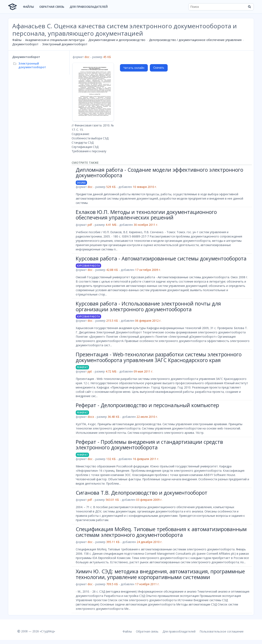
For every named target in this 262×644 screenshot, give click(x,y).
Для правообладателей (89, 7)
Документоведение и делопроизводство (117, 40)
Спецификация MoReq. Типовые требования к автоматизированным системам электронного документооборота (161, 532)
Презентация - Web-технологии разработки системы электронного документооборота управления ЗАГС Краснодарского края (159, 357)
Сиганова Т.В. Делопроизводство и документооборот (142, 493)
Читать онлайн (134, 68)
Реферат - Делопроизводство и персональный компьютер (147, 405)
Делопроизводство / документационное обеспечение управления (195, 40)
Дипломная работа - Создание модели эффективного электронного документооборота (159, 173)
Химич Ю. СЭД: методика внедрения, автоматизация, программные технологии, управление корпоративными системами (160, 574)
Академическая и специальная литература (55, 40)
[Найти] (249, 7)
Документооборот (25, 44)
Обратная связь (52, 7)
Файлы (28, 7)
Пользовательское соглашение (222, 631)
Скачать (159, 68)
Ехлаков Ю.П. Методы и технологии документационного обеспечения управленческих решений (146, 215)
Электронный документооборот (65, 44)
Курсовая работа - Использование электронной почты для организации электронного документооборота (148, 306)
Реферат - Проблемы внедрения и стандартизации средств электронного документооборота (149, 445)
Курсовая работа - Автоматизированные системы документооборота (161, 258)
